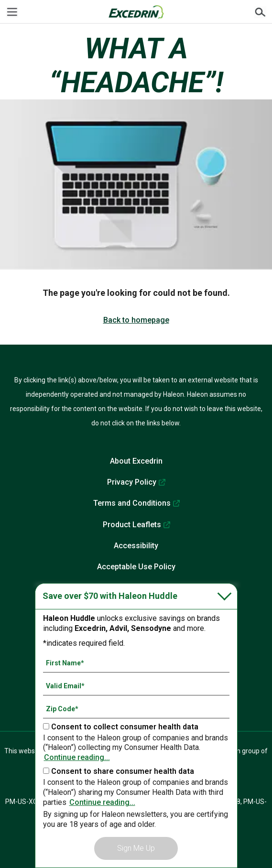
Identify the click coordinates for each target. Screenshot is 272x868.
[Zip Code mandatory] (136, 709)
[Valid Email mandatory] (136, 686)
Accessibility (136, 546)
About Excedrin (136, 461)
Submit (260, 12)
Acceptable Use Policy (136, 567)
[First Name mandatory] (136, 663)
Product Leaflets (132, 525)
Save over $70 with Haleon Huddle (110, 596)
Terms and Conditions (132, 503)
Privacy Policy (132, 482)
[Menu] (12, 12)
